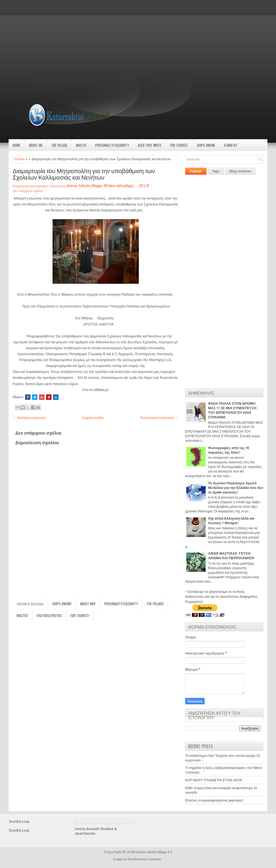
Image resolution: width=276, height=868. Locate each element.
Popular (196, 171)
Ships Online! (62, 604)
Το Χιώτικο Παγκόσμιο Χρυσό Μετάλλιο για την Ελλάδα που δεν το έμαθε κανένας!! (236, 488)
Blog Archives (240, 171)
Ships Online (206, 145)
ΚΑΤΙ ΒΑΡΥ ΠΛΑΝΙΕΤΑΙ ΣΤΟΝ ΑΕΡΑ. (214, 780)
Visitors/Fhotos (49, 615)
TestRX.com (19, 822)
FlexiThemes (137, 859)
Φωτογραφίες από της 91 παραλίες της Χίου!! (229, 450)
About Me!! (88, 604)
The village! (155, 604)
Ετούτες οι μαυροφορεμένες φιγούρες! (214, 800)
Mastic (81, 145)
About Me (36, 145)
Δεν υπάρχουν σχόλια (28, 190)
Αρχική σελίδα (93, 418)
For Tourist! (80, 615)
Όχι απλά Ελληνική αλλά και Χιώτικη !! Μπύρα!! (231, 521)
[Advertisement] (138, 38)
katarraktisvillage (152, 852)
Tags (216, 171)
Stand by (230, 145)
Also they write (150, 145)
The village (59, 145)
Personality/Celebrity (112, 145)
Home (16, 145)
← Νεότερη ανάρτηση (29, 418)
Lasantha (155, 859)
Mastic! (22, 615)
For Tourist (179, 145)
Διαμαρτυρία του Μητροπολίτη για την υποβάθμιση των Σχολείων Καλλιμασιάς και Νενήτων (84, 174)
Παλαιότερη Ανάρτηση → (159, 418)
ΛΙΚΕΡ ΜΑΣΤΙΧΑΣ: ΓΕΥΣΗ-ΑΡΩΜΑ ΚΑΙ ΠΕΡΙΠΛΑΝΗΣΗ (231, 556)
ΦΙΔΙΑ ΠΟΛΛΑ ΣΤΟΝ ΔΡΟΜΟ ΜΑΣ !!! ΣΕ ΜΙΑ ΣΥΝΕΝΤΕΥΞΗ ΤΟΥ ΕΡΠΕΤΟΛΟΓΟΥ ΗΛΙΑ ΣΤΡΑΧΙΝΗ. (232, 410)
